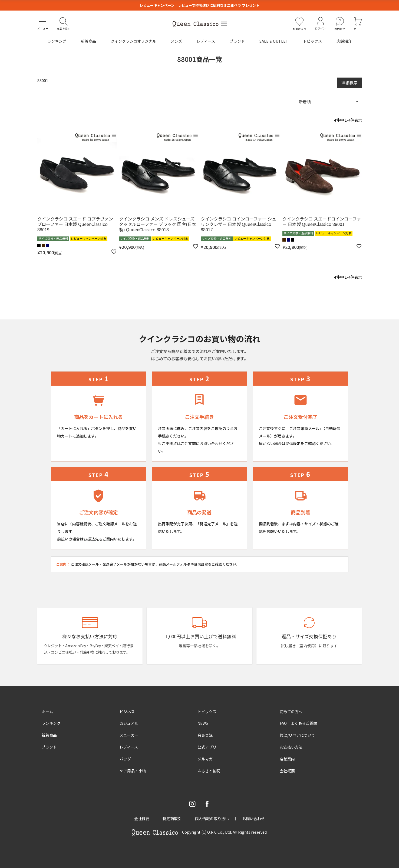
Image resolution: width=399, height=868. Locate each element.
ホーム (47, 712)
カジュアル (129, 723)
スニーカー (129, 735)
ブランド (237, 41)
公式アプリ (207, 747)
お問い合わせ (253, 819)
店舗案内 (287, 759)
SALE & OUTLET (274, 41)
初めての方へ (291, 712)
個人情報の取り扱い (212, 819)
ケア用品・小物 (133, 771)
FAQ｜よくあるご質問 (298, 723)
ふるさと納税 (209, 771)
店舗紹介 (344, 41)
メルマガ (205, 759)
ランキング (57, 41)
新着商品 (88, 41)
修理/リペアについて (297, 735)
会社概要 (287, 771)
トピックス (312, 41)
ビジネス (127, 712)
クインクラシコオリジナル (133, 41)
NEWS (203, 723)
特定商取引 (172, 819)
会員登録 (205, 735)
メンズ (176, 41)
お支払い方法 (291, 747)
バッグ (125, 759)
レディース (206, 41)
